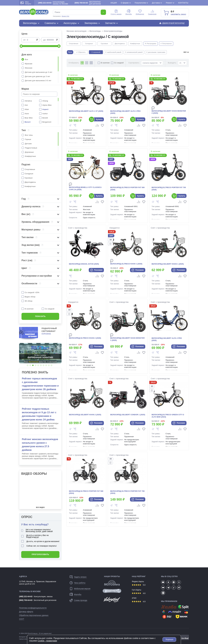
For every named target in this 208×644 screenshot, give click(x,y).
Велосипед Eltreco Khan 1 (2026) (126, 264)
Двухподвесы (120, 44)
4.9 (139, 602)
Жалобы (129, 12)
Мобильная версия (82, 589)
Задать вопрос (80, 577)
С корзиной (96, 52)
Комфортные (135, 44)
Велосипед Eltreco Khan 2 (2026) (85, 338)
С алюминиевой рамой (134, 52)
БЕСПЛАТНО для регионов (88, 3)
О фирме (125, 3)
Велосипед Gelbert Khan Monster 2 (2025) (169, 112)
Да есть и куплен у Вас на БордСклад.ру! (35, 536)
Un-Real (185, 638)
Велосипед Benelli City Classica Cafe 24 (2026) (85, 188)
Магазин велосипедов (77, 31)
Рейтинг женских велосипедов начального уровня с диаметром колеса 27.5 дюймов (40, 445)
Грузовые (104, 44)
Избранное (140, 12)
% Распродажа (151, 44)
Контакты (183, 3)
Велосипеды (30, 23)
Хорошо (169, 639)
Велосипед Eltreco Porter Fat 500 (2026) (127, 189)
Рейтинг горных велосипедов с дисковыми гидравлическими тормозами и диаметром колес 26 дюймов (40, 384)
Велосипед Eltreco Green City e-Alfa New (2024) (168, 416)
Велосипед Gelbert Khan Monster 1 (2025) (127, 339)
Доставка (156, 3)
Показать (40, 316)
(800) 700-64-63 (26, 600)
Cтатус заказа (116, 12)
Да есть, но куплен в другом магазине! (40, 541)
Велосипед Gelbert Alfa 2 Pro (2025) (167, 339)
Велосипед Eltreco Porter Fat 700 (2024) (127, 492)
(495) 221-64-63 (26, 596)
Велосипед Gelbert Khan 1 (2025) (168, 264)
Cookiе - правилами (47, 641)
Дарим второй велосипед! (174, 23)
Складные (89, 44)
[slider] (21, 46)
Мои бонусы (26, 3)
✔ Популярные (166, 44)
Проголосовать (40, 554)
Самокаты (50, 23)
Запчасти (110, 23)
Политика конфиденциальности (33, 608)
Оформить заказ (178, 14)
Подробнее (46, 334)
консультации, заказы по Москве (53, 3)
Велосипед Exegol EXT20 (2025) (84, 264)
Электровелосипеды (113, 31)
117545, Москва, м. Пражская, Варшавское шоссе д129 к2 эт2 (38, 583)
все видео (40, 507)
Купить (99, 119)
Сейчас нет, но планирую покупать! (39, 546)
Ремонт (169, 3)
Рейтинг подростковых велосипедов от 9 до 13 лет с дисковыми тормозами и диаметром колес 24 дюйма (39, 414)
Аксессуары (70, 23)
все (186, 52)
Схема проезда (81, 600)
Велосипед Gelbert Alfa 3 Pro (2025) (125, 112)
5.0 (139, 585)
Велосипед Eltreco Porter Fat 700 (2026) (169, 189)
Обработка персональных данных (34, 615)
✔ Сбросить (81, 52)
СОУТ (22, 619)
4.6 (139, 593)
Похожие (96, 270)
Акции (114, 3)
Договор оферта (26, 612)
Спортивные (74, 44)
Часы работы (80, 583)
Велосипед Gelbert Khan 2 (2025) (85, 415)
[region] (40, 70)
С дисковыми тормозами (156, 52)
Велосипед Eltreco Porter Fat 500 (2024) (86, 492)
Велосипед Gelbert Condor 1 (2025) (128, 415)
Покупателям (140, 3)
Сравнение (152, 12)
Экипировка (91, 23)
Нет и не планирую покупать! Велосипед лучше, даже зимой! (37, 530)
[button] (28, 365)
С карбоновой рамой (113, 52)
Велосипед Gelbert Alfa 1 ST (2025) (86, 111)
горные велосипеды (26, 639)
